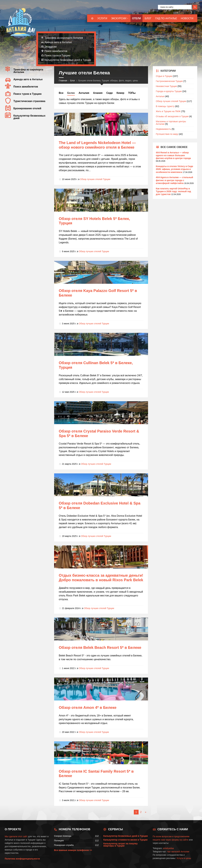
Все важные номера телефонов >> (73, 850)
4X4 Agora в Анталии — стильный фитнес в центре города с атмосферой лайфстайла (175, 180)
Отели (137, 18)
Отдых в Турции (164, 76)
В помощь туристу (165, 106)
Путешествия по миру (167, 134)
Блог (148, 18)
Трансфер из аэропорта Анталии (64, 38)
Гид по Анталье (166, 18)
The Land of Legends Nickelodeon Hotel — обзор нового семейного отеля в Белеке (97, 145)
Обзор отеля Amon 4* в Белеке (88, 707)
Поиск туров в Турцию (57, 56)
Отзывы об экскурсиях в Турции (172, 116)
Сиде (110, 93)
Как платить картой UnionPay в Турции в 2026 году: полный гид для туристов (173, 191)
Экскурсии (119, 18)
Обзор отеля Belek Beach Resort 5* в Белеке (100, 647)
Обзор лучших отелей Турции (95, 179)
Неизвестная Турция (166, 86)
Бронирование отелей (27, 108)
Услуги (102, 18)
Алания (98, 93)
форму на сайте (180, 840)
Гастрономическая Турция (169, 81)
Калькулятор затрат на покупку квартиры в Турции (120, 845)
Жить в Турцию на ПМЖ (168, 111)
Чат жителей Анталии (178, 852)
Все (61, 93)
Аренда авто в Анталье (58, 42)
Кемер (120, 93)
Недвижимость (163, 129)
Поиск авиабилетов (56, 51)
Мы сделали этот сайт (16, 836)
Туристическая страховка (29, 101)
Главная (63, 81)
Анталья (160, 96)
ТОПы (132, 93)
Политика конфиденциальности (22, 859)
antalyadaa (168, 848)
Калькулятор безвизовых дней (29, 117)
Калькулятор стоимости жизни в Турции (125, 840)
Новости (187, 18)
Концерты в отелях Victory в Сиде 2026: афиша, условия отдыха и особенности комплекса (175, 169)
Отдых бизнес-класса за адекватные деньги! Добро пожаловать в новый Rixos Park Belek (101, 578)
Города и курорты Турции (169, 91)
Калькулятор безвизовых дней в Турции (68, 60)
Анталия (84, 93)
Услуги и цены (184, 858)
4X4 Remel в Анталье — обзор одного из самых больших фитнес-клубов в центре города (173, 155)
